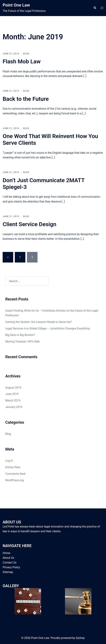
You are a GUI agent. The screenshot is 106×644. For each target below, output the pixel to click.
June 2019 (12, 394)
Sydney (80, 638)
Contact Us (10, 563)
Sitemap (8, 572)
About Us (8, 558)
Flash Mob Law (22, 61)
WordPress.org (15, 480)
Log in (9, 461)
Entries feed (13, 467)
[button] (95, 8)
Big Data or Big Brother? (20, 335)
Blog (26, 54)
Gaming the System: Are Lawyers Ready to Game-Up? (38, 322)
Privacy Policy (11, 567)
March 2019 (13, 400)
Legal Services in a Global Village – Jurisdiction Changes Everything (48, 328)
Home (6, 553)
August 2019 (13, 388)
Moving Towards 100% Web (22, 342)
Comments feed (15, 474)
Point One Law (16, 5)
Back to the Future (26, 99)
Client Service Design (29, 224)
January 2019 (14, 407)
